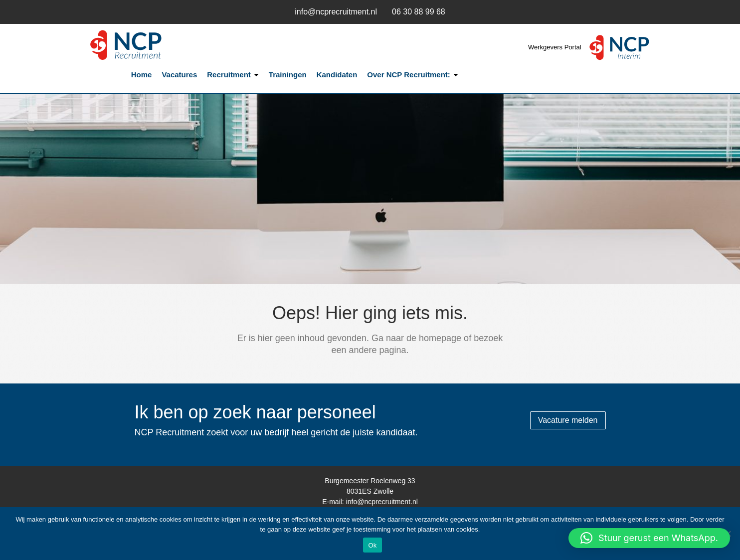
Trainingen (288, 75)
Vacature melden (568, 420)
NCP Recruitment (151, 45)
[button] (649, 538)
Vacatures (179, 75)
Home (142, 75)
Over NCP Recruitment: (408, 75)
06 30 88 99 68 (419, 12)
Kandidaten (337, 75)
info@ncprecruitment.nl (336, 12)
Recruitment (229, 75)
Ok (372, 545)
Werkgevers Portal (555, 47)
